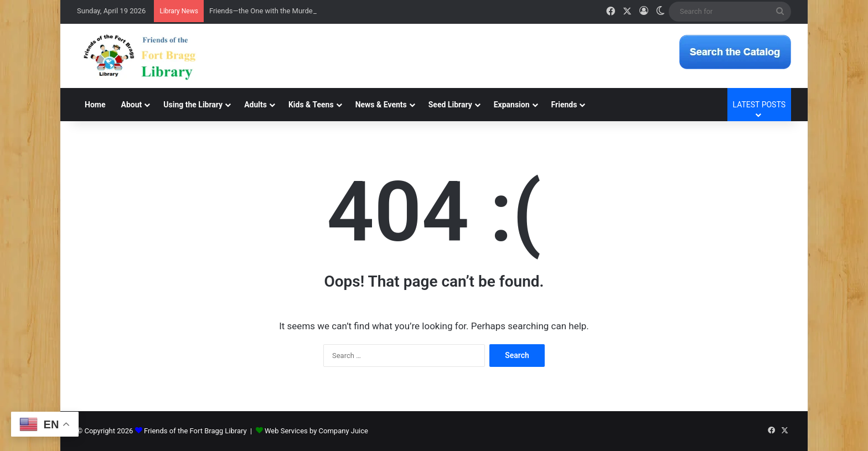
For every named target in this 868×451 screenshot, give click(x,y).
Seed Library (450, 105)
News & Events (381, 105)
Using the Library (193, 105)
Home (95, 105)
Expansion (512, 105)
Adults (255, 105)
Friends (564, 105)
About (131, 105)
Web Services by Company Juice (316, 431)
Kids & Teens (311, 105)
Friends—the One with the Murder (262, 11)
